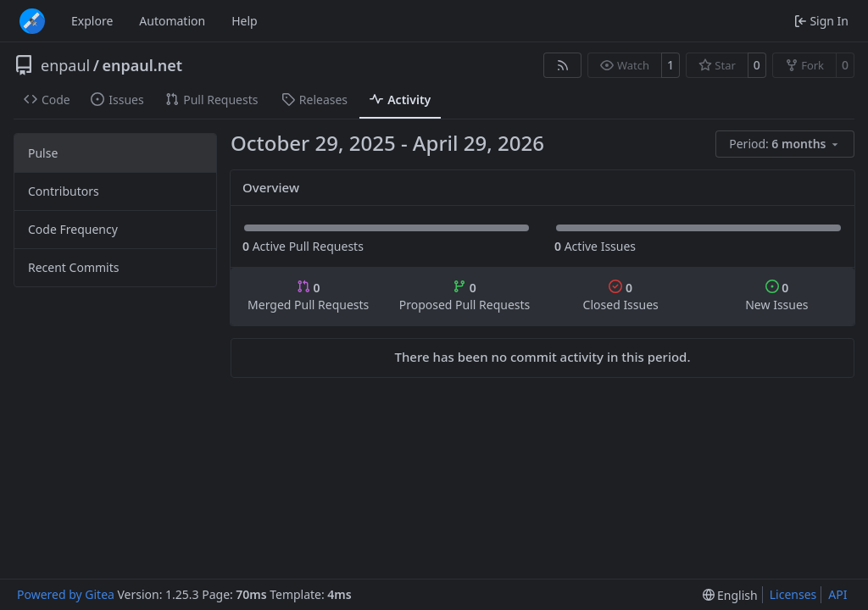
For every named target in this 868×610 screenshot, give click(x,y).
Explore (92, 21)
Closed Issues (621, 296)
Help (245, 21)
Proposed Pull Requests (465, 296)
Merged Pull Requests (308, 296)
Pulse (43, 153)
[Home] (32, 21)
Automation (172, 21)
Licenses (793, 594)
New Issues (776, 296)
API (837, 594)
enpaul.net (142, 65)
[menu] (785, 144)
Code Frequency (73, 229)
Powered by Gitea (66, 594)
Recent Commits (73, 267)
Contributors (64, 191)
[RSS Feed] (563, 65)
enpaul (65, 65)
